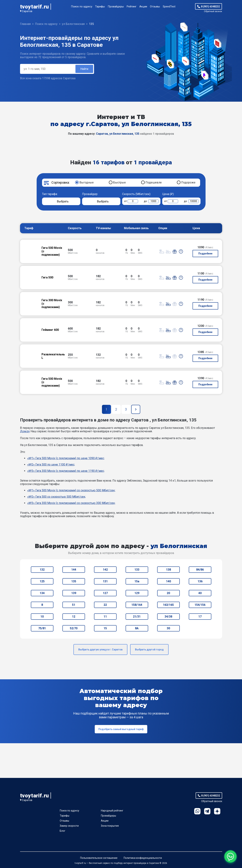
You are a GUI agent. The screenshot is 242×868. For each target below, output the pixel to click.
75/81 (42, 628)
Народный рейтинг (112, 811)
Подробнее (205, 254)
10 (42, 617)
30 (168, 628)
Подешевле (154, 182)
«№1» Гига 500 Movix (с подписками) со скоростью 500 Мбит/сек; (71, 490)
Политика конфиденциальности (143, 858)
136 (200, 581)
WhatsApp (197, 811)
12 (74, 617)
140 (168, 581)
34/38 (168, 617)
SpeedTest (169, 7)
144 (74, 570)
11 (105, 617)
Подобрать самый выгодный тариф (121, 729)
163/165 (168, 605)
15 (105, 628)
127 (105, 593)
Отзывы (155, 7)
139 (74, 593)
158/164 (137, 605)
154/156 (200, 605)
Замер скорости (69, 826)
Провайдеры (116, 7)
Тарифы (100, 7)
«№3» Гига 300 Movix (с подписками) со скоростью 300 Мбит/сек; (71, 503)
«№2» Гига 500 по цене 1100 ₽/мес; (51, 465)
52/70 (74, 628)
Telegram (207, 811)
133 (137, 570)
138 (168, 570)
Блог (63, 831)
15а (137, 581)
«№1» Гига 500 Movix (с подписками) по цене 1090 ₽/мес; (66, 458)
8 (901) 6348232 (210, 7)
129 (137, 593)
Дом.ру (25, 431)
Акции (143, 7)
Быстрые (119, 182)
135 (74, 581)
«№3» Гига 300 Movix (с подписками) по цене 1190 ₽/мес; (66, 471)
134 (42, 593)
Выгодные (87, 182)
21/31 (137, 617)
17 (200, 617)
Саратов (27, 11)
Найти (84, 69)
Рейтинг (132, 7)
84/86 (200, 570)
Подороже (188, 182)
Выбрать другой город (149, 650)
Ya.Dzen (217, 811)
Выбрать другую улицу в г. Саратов (100, 650)
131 (105, 581)
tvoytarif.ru (34, 7)
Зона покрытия (110, 826)
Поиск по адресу (82, 7)
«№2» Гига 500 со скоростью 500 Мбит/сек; (56, 497)
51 (74, 605)
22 (105, 605)
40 (200, 593)
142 (105, 570)
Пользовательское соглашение (99, 858)
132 (42, 570)
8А (137, 628)
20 (168, 593)
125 (42, 581)
